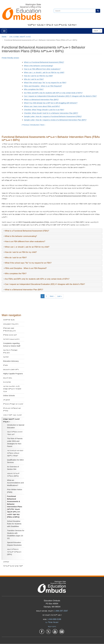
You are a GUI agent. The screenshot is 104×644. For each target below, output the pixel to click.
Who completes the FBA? (34, 89)
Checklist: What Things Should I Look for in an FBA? (44, 110)
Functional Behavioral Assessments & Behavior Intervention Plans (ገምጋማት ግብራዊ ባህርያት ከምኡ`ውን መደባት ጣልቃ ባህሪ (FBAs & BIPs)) (15, 507)
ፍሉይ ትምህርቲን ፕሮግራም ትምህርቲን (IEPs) (14, 552)
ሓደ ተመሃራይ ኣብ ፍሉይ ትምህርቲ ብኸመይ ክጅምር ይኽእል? (15, 453)
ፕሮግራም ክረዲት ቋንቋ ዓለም (13, 566)
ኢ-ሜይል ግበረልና (52, 622)
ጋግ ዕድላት (7, 400)
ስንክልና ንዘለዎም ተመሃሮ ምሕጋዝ (11, 420)
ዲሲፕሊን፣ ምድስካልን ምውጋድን (10, 351)
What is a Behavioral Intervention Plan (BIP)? (41, 100)
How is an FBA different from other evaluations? (42, 69)
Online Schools (9, 396)
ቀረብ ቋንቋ (7, 382)
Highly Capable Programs (13, 374)
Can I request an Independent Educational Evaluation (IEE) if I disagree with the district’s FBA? (60, 96)
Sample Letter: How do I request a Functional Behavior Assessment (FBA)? (53, 116)
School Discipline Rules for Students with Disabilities (14, 524)
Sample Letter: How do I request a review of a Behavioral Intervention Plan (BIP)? (55, 120)
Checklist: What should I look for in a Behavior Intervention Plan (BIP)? (51, 113)
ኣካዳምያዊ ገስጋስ (9, 320)
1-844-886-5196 (54, 619)
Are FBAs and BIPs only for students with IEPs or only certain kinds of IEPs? (53, 93)
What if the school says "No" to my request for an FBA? (45, 83)
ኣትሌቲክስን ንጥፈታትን (11, 324)
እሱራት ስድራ (8, 378)
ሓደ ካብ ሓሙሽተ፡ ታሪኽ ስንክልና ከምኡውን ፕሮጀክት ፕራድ (12, 389)
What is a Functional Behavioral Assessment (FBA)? (44, 62)
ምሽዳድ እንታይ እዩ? (10, 335)
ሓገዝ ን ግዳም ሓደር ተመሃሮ (12, 415)
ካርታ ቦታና (52, 626)
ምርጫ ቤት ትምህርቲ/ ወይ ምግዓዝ (12, 409)
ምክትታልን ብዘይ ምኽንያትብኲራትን (9, 329)
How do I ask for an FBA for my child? (38, 76)
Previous (25, 125)
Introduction (35, 125)
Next (43, 125)
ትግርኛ (96, 31)
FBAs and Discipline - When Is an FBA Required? (43, 86)
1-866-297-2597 (61, 611)
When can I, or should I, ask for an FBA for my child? (44, 72)
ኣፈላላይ (6, 357)
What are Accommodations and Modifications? (15, 483)
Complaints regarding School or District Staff (12, 345)
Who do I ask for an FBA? (34, 79)
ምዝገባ (5, 365)
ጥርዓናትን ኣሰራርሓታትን (11, 339)
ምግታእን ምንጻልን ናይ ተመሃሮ (13, 404)
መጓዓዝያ (6, 562)
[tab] (52, 231)
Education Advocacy (11, 361)
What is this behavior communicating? (39, 66)
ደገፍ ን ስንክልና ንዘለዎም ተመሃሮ (20, 36)
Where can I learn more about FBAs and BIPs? (42, 106)
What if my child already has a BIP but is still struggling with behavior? (51, 103)
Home (4, 36)
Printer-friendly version (10, 58)
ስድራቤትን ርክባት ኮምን (11, 369)
